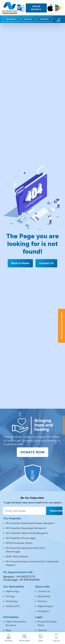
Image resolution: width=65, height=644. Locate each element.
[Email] (24, 511)
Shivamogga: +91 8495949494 (22, 580)
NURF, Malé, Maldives (17, 557)
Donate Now (32, 452)
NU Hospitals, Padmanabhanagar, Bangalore (30, 523)
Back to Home (20, 263)
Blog (8, 630)
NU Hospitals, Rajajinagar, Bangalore (26, 528)
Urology (10, 596)
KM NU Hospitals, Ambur (19, 543)
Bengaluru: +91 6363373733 (19, 577)
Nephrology (12, 591)
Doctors (28, 19)
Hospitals (44, 19)
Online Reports (36, 8)
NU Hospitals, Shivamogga (21, 538)
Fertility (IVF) (13, 606)
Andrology (12, 601)
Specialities (11, 19)
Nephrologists (46, 606)
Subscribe (56, 511)
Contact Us (46, 263)
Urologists (43, 611)
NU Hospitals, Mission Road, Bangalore (27, 533)
